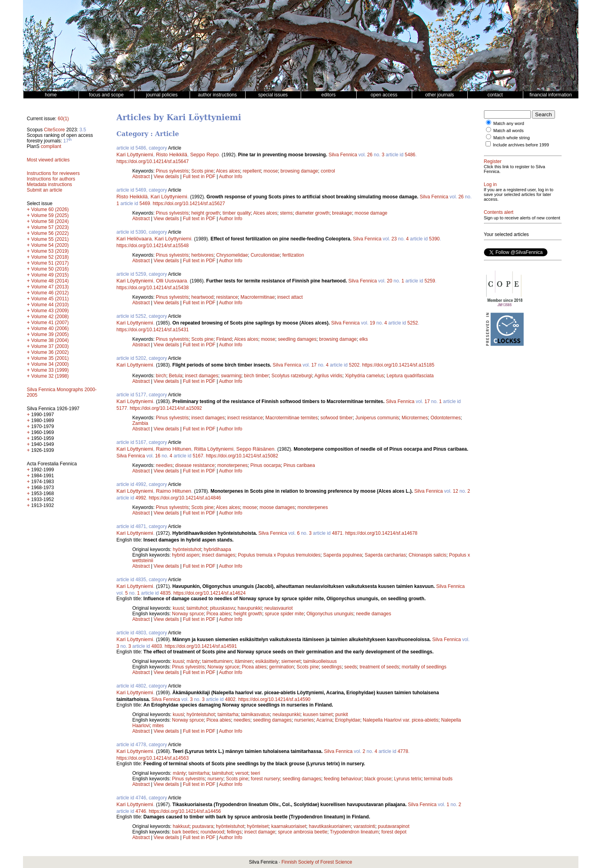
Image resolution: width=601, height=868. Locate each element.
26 (370, 155)
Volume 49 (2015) (50, 275)
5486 (410, 155)
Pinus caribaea (299, 465)
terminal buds (438, 779)
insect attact (290, 297)
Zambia (140, 423)
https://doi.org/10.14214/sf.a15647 (153, 161)
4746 (141, 811)
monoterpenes (233, 465)
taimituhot (197, 608)
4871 (337, 533)
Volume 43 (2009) (50, 311)
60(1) (63, 119)
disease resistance (195, 465)
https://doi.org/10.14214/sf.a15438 (153, 288)
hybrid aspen (186, 555)
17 (314, 365)
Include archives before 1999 (521, 145)
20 (389, 281)
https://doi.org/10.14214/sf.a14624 (209, 593)
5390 (435, 239)
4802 (230, 699)
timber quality (237, 213)
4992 (141, 498)
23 (394, 239)
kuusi (179, 608)
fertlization (293, 255)
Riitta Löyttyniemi (214, 449)
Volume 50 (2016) (50, 269)
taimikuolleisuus (320, 661)
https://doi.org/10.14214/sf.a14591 (201, 646)
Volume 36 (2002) (50, 352)
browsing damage (299, 171)
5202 (354, 365)
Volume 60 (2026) (50, 209)
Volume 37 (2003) (50, 346)
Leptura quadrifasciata (410, 376)
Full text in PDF (199, 177)
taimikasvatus (256, 714)
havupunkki (250, 608)
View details (167, 177)
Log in (491, 184)
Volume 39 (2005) (50, 334)
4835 (166, 593)
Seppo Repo (204, 155)
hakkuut (181, 826)
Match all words (509, 131)
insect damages (202, 376)
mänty (193, 661)
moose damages (277, 507)
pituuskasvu (222, 608)
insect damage (260, 832)
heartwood (202, 297)
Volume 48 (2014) (50, 281)
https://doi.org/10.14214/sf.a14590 (274, 699)
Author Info (231, 177)
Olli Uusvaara (171, 281)
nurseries (304, 720)
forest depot (394, 832)
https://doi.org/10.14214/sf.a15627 (189, 204)
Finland (224, 339)
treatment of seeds (379, 667)
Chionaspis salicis (427, 555)
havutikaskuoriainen (330, 826)
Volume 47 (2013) (50, 287)
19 (372, 323)
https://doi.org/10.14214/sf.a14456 (185, 811)
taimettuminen (217, 661)
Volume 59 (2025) (50, 215)
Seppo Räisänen (255, 449)
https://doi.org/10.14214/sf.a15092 (166, 408)
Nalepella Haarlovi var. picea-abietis (401, 720)
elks (364, 339)
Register (493, 161)
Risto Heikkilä (172, 155)
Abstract (141, 177)
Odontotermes (445, 418)
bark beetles (185, 832)
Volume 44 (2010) (50, 305)
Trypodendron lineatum (354, 832)
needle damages (373, 614)
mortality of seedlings (424, 667)
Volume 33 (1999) (50, 370)
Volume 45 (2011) (50, 299)
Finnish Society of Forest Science (317, 862)
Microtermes (415, 418)
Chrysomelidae (232, 255)
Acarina (324, 720)
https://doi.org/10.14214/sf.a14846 (185, 498)
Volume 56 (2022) (50, 233)
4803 (157, 646)
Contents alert (499, 212)
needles (164, 465)
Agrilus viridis (328, 376)
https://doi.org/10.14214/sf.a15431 (153, 330)
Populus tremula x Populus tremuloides (279, 555)
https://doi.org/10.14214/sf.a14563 (153, 758)
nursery (215, 779)
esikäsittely (267, 661)
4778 (403, 751)
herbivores (202, 255)
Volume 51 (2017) (50, 263)
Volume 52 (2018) (50, 257)
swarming (231, 376)
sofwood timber (337, 418)
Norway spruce (188, 614)
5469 (145, 204)
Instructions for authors (51, 179)
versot (242, 773)
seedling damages (297, 339)
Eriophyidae (348, 720)
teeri (255, 773)
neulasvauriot (278, 608)
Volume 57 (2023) (50, 227)
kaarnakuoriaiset (289, 826)
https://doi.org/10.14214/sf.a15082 (242, 456)
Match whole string (512, 138)
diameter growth (312, 213)
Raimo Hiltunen (174, 449)
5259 (430, 281)
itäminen (244, 661)
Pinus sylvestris (172, 171)
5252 (413, 323)
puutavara (203, 826)
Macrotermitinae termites (292, 418)
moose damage (371, 213)
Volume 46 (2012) (50, 293)
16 (158, 456)
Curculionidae (265, 255)
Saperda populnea (342, 555)
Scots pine (202, 171)
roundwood (212, 832)
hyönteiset (258, 826)
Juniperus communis (377, 418)
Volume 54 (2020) (50, 245)
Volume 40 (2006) (50, 328)
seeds (351, 667)
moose (271, 171)
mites (158, 726)
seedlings (331, 667)
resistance (227, 297)
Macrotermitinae (257, 297)
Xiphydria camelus (365, 376)
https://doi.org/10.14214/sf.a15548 (153, 246)
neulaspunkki (286, 714)
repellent (252, 171)
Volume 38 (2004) (50, 340)
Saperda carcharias (385, 555)
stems (286, 213)
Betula (176, 376)
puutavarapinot (394, 826)
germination (281, 667)
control (328, 171)
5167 (198, 456)
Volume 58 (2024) (50, 221)
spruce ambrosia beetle (302, 832)
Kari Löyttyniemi (135, 155)
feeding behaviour (343, 779)
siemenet (291, 661)
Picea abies (219, 614)
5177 (122, 408)
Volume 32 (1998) (50, 376)
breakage (342, 213)
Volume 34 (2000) (50, 364)
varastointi (364, 826)
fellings (234, 832)
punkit (342, 714)
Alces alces (228, 171)
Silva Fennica (343, 155)
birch (161, 376)
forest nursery (265, 779)
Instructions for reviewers (53, 173)
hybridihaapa (218, 549)
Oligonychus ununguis (330, 614)
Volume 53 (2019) (50, 251)
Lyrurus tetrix (408, 779)
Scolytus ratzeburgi (292, 376)
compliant (51, 146)
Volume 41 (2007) (50, 323)
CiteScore (55, 130)
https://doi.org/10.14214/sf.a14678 (381, 533)
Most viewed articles (48, 160)
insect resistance (245, 418)
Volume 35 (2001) (50, 358)
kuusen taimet (318, 714)
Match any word (509, 123)
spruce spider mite (284, 614)
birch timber (256, 376)
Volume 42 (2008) (50, 317)
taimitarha (228, 714)
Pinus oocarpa (266, 465)
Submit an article (45, 190)
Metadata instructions (50, 184)
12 (456, 491)
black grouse (378, 779)
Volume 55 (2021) (50, 239)
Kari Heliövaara (134, 239)
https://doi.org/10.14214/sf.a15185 (398, 365)
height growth (205, 213)
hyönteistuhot (187, 549)
